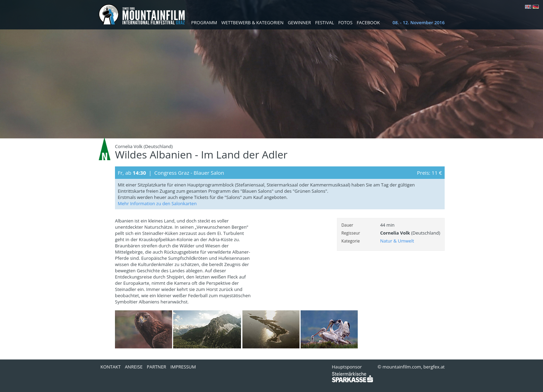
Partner (157, 367)
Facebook (368, 22)
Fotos (345, 22)
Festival (325, 22)
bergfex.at (434, 367)
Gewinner (299, 22)
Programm (204, 22)
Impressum (183, 367)
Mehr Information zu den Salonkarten (157, 203)
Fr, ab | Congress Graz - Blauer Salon (171, 173)
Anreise (133, 367)
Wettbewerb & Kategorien (252, 22)
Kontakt (110, 367)
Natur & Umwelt (397, 241)
